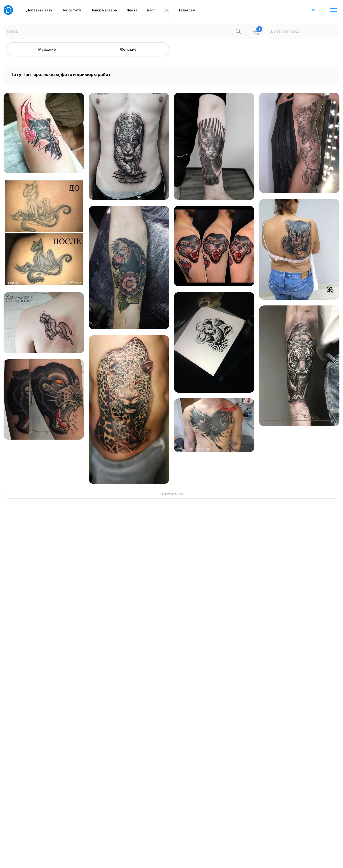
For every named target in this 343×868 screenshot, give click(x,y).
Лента (132, 10)
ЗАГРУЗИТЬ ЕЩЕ (172, 494)
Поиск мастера (104, 10)
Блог (151, 10)
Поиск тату (71, 10)
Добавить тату (39, 10)
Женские (128, 49)
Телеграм (187, 10)
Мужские (47, 49)
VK (167, 10)
